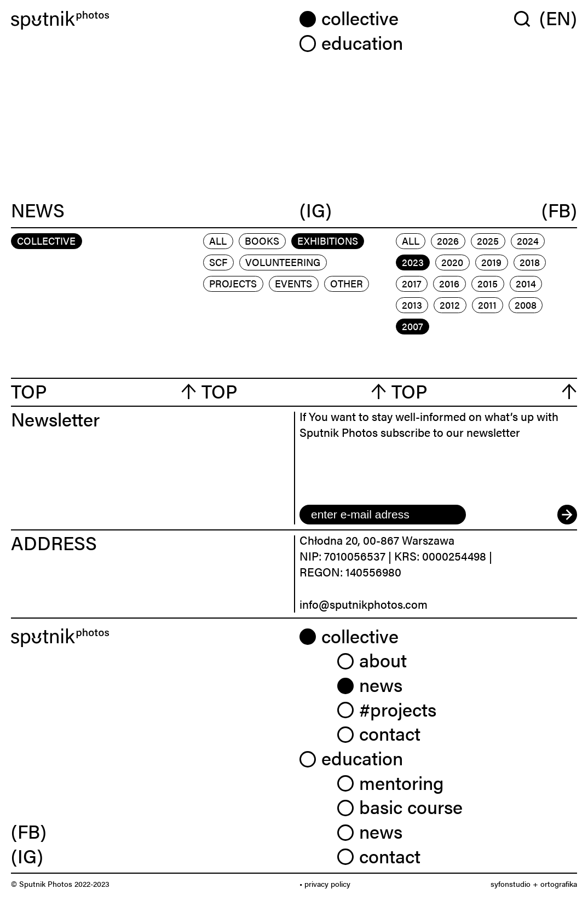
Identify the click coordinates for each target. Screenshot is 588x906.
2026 (448, 241)
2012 (450, 305)
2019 (491, 262)
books (262, 241)
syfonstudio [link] (511, 884)
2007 (413, 326)
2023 (413, 262)
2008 (526, 305)
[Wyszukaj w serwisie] (527, 19)
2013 (412, 305)
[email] (383, 515)
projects (233, 283)
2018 (530, 262)
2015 (488, 283)
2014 (526, 283)
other (347, 283)
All (218, 241)
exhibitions (328, 241)
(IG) (316, 210)
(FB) (559, 210)
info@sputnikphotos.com (364, 604)
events (293, 283)
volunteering (283, 262)
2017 (412, 283)
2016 (449, 283)
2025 (488, 241)
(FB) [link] (29, 831)
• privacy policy (325, 884)
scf (218, 262)
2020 (452, 262)
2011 (487, 305)
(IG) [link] (27, 855)
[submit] (567, 515)
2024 (528, 241)
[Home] (150, 20)
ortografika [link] (559, 884)
